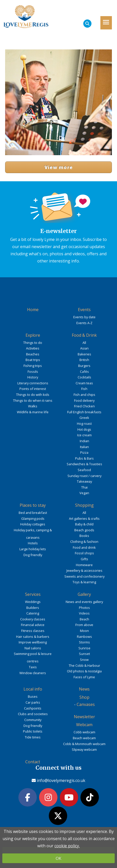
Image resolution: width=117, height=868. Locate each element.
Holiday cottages (33, 524)
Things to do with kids (33, 395)
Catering (33, 613)
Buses (33, 696)
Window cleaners (33, 673)
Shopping (84, 505)
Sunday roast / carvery (84, 476)
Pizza (84, 452)
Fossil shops (84, 553)
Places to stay (33, 505)
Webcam (84, 725)
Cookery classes (33, 619)
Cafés (84, 372)
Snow (84, 660)
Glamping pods (33, 518)
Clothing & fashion (84, 542)
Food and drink (84, 547)
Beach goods (84, 530)
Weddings (33, 602)
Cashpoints (33, 708)
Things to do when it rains (33, 400)
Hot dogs (84, 429)
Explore (33, 335)
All (84, 343)
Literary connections (33, 383)
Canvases (86, 704)
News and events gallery (84, 602)
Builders (33, 608)
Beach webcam (84, 738)
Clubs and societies (33, 714)
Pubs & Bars (84, 458)
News (84, 689)
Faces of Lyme (84, 677)
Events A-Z (84, 323)
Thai (84, 487)
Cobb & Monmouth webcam (84, 744)
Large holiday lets (33, 549)
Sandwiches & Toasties (84, 464)
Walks (33, 406)
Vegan (84, 493)
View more (59, 167)
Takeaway (84, 481)
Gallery (84, 594)
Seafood (84, 470)
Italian (84, 447)
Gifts (84, 559)
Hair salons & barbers (33, 637)
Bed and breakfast (33, 513)
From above (84, 625)
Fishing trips (33, 366)
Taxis (33, 667)
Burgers (84, 366)
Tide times (33, 737)
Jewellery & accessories (84, 570)
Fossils (33, 372)
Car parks (33, 702)
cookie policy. (67, 846)
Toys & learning (84, 582)
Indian (84, 441)
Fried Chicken (84, 406)
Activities (33, 348)
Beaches (33, 354)
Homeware (84, 565)
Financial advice (33, 625)
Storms (84, 642)
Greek (84, 418)
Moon (84, 631)
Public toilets (33, 731)
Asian (84, 348)
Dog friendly (33, 555)
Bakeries (84, 354)
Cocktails (84, 377)
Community (33, 720)
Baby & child (84, 524)
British (84, 360)
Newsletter (84, 717)
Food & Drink (84, 335)
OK (58, 858)
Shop (84, 697)
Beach (84, 619)
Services (33, 594)
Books (84, 536)
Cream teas (84, 383)
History (33, 377)
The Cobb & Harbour (84, 665)
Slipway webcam (84, 749)
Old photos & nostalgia (84, 671)
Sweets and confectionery (84, 576)
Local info (33, 689)
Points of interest (33, 389)
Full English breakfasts (84, 412)
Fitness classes (33, 631)
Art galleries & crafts (84, 518)
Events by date (84, 317)
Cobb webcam (84, 732)
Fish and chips (84, 395)
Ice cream (84, 435)
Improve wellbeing (33, 642)
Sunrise (84, 648)
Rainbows (84, 637)
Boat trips (33, 360)
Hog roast (84, 424)
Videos (84, 613)
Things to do (33, 343)
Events (84, 310)
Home (33, 310)
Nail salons (33, 648)
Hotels (33, 543)
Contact (33, 762)
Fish (84, 389)
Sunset (84, 654)
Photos (84, 608)
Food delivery (84, 400)
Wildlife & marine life (33, 412)
